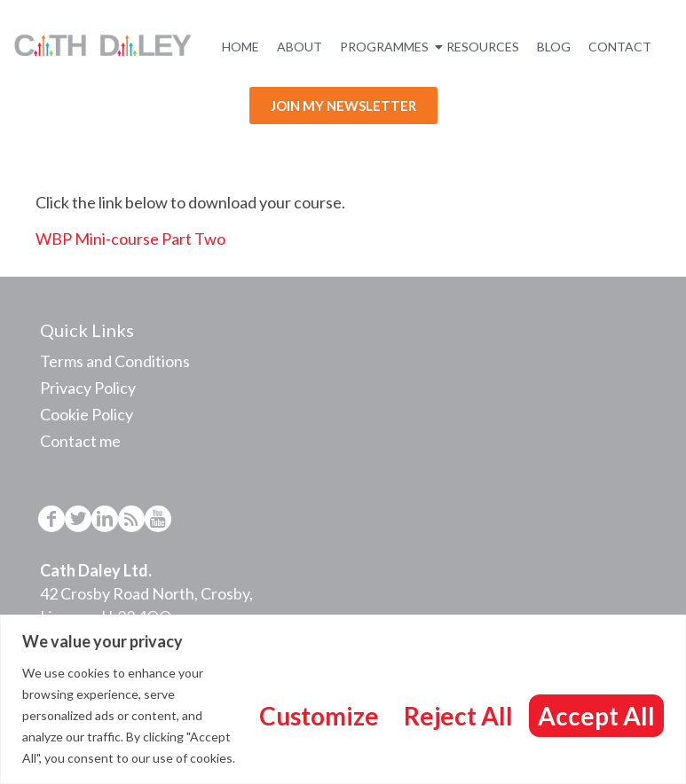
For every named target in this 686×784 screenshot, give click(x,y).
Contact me (80, 441)
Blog (554, 47)
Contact (620, 47)
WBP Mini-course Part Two (130, 239)
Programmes (386, 47)
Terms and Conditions (115, 361)
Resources (483, 47)
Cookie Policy (87, 414)
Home (240, 47)
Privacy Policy (88, 388)
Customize (319, 716)
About (300, 47)
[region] (343, 699)
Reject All (458, 716)
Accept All (596, 716)
